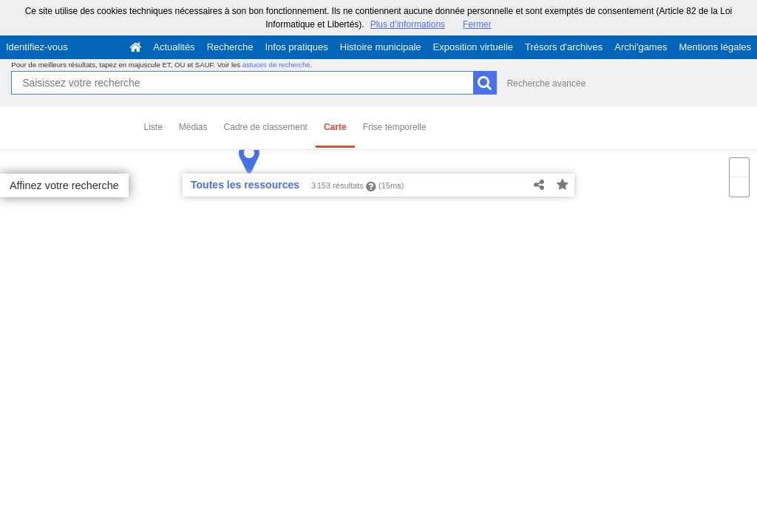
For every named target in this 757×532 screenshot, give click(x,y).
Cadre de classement (266, 127)
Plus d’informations (408, 24)
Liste (153, 127)
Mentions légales (715, 47)
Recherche (230, 47)
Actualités (174, 47)
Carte (335, 127)
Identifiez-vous (37, 47)
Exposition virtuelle (473, 47)
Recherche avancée (547, 83)
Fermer (477, 24)
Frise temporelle (395, 127)
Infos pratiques (297, 47)
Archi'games (641, 47)
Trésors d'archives (564, 47)
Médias (193, 127)
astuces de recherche (276, 65)
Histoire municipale (381, 47)
